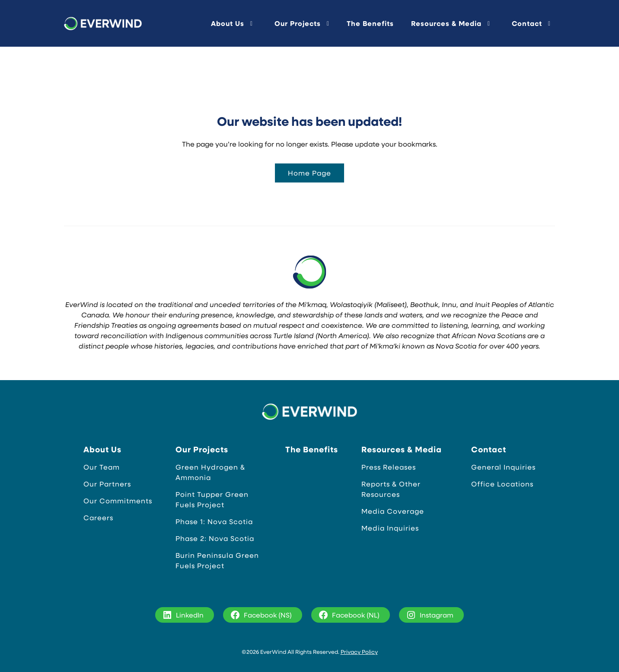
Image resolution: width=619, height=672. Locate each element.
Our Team (102, 467)
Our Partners (107, 484)
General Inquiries (503, 467)
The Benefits (370, 23)
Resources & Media (446, 23)
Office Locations (502, 484)
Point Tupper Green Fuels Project (212, 499)
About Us (228, 23)
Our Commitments (118, 501)
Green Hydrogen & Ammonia (210, 472)
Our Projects (298, 23)
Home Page (309, 173)
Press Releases (389, 467)
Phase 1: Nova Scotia (214, 521)
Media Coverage (393, 511)
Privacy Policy (359, 651)
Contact (527, 23)
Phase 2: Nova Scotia (215, 538)
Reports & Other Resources (391, 489)
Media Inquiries (390, 528)
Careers (98, 517)
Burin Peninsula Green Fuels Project (217, 560)
